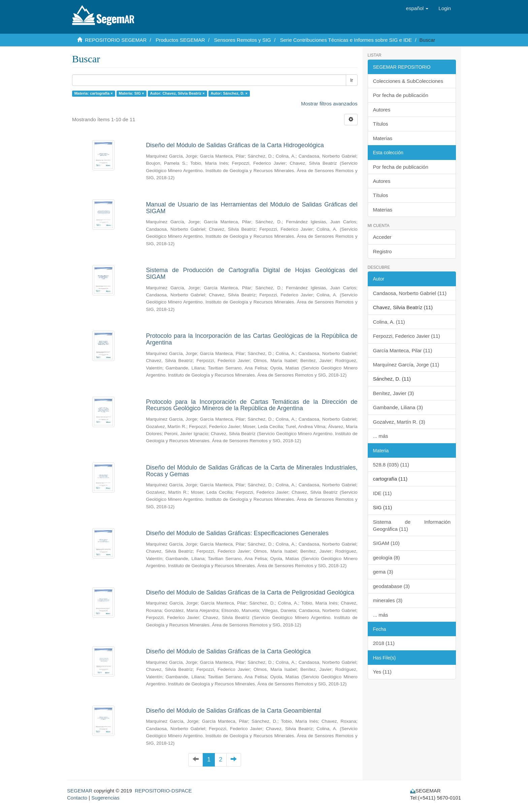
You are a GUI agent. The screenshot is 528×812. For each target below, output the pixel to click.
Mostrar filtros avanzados (329, 104)
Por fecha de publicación (401, 95)
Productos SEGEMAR (180, 40)
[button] (417, 8)
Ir (352, 80)
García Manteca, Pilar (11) (403, 350)
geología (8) (387, 558)
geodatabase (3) (391, 586)
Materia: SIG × (131, 93)
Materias (383, 138)
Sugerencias (105, 798)
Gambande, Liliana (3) (398, 407)
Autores (382, 110)
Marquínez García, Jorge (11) (406, 365)
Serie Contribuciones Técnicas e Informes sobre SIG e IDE (346, 40)
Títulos (381, 124)
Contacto (77, 798)
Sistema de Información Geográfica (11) (412, 525)
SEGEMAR (80, 791)
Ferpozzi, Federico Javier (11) (407, 336)
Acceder (382, 237)
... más (381, 436)
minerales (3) (388, 600)
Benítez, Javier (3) (394, 393)
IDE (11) (383, 493)
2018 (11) (384, 643)
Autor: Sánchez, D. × (229, 93)
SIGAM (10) (386, 543)
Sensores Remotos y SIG (243, 40)
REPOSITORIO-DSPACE (163, 791)
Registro (383, 251)
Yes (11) (382, 672)
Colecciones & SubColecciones (408, 81)
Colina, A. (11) (389, 322)
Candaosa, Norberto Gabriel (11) (410, 293)
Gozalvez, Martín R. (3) (399, 422)
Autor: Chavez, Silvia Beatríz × (177, 93)
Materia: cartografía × (94, 93)
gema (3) (383, 572)
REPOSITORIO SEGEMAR (116, 40)
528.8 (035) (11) (391, 465)
